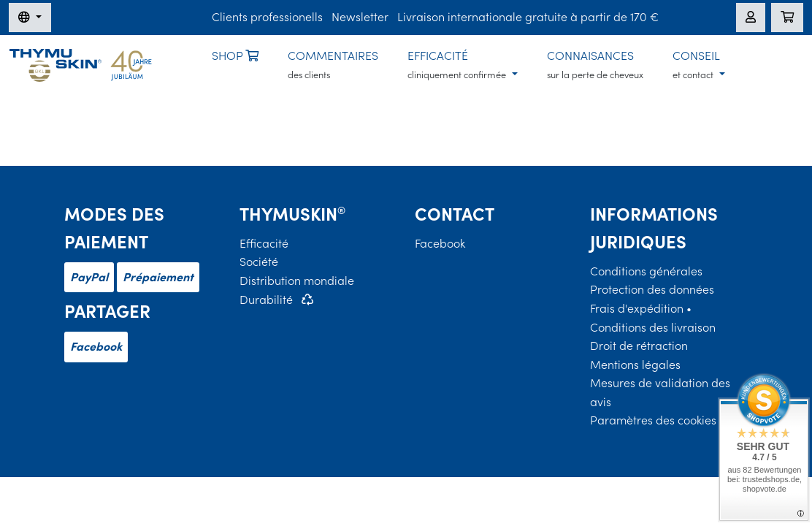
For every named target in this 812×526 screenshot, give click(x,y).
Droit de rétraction (639, 346)
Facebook (96, 346)
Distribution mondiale (297, 281)
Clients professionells (267, 17)
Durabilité (266, 300)
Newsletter (360, 17)
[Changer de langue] (30, 18)
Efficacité (264, 243)
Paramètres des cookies (653, 420)
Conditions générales (646, 271)
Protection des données (652, 289)
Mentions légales (635, 365)
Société (259, 262)
